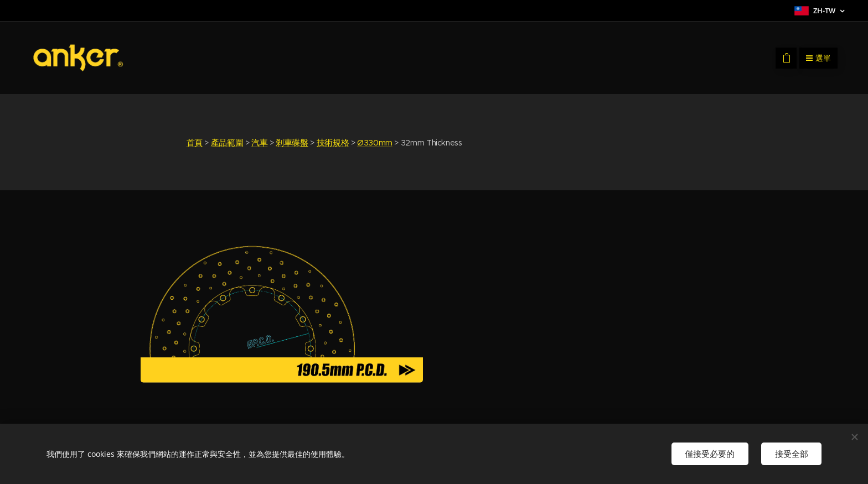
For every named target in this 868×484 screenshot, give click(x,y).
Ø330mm (375, 143)
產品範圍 (227, 143)
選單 (818, 58)
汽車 (259, 143)
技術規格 (333, 143)
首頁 (195, 143)
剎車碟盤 (292, 143)
